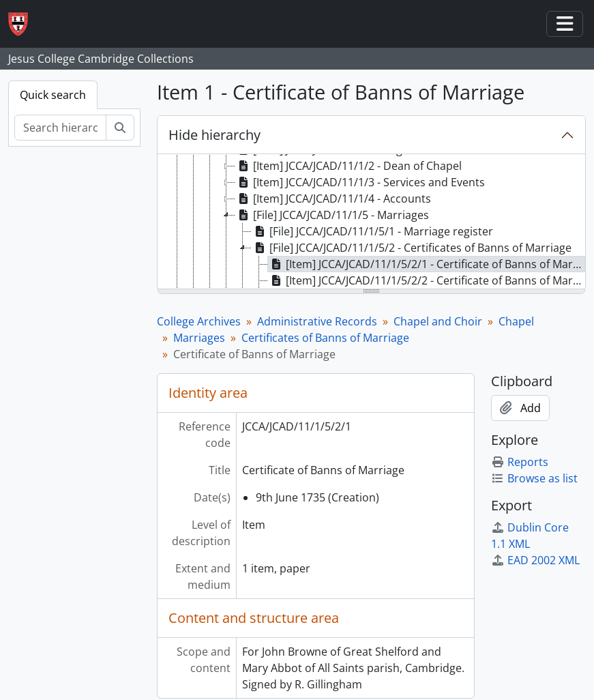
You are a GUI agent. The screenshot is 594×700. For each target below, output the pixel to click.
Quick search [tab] (53, 95)
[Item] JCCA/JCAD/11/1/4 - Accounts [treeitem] (333, 199)
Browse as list (534, 478)
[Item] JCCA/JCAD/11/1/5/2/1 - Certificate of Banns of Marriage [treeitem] (427, 264)
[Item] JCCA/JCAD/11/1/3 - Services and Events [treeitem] (360, 182)
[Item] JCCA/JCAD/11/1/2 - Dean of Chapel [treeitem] (348, 166)
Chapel (516, 321)
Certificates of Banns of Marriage (325, 338)
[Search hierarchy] (60, 128)
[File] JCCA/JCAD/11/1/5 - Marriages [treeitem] (332, 215)
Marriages (199, 338)
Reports (520, 462)
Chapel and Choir (438, 321)
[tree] (371, 222)
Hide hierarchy (214, 135)
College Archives (199, 321)
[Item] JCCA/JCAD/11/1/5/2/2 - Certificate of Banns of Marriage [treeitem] (427, 280)
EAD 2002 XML (535, 560)
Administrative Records (317, 321)
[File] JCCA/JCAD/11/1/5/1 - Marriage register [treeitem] (372, 231)
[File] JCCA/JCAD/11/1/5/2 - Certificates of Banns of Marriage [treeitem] (412, 248)
